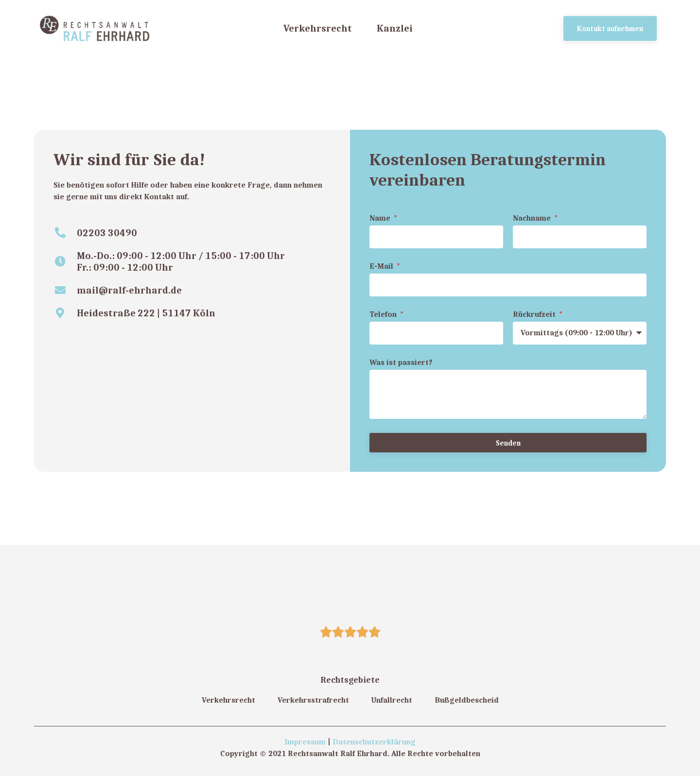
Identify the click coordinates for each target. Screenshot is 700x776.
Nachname (533, 218)
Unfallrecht (392, 700)
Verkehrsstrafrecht (313, 700)
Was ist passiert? (401, 363)
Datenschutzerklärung (374, 742)
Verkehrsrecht (318, 28)
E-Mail (382, 267)
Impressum (305, 742)
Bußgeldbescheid (467, 700)
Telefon (384, 315)
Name (381, 218)
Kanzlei (395, 28)
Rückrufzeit (535, 315)
